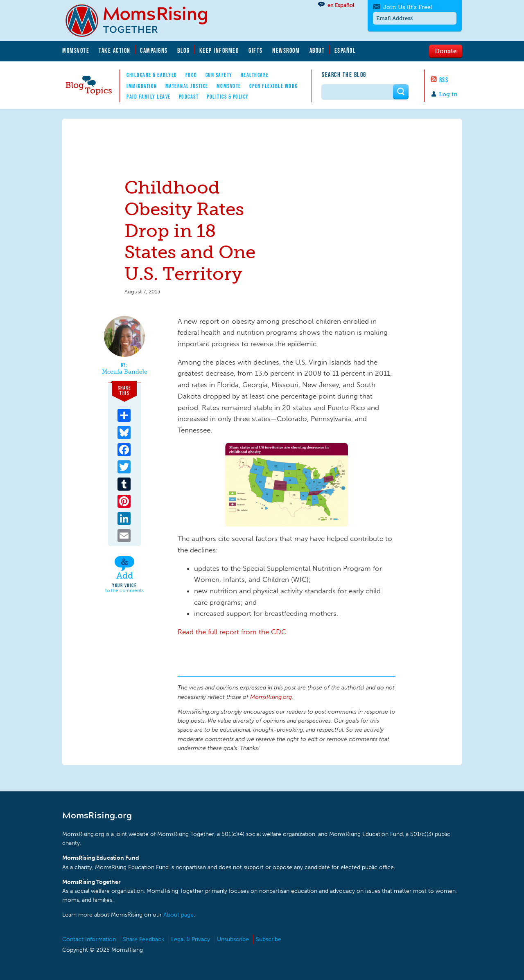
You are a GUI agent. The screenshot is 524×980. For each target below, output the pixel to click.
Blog (183, 50)
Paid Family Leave (149, 97)
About (317, 50)
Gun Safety (219, 75)
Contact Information (89, 939)
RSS (444, 80)
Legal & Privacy (191, 939)
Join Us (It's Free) (408, 7)
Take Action (115, 50)
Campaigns (154, 50)
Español (345, 50)
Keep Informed (219, 50)
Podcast (189, 97)
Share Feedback (143, 939)
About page (178, 915)
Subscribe (269, 939)
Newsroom (286, 50)
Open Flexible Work (274, 86)
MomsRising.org (142, 20)
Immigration (142, 86)
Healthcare (255, 75)
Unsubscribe (233, 939)
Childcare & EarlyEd (152, 75)
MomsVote (76, 50)
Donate (446, 51)
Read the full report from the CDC (232, 632)
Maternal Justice (187, 86)
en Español (341, 5)
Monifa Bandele (125, 372)
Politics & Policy (228, 97)
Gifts (256, 50)
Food (191, 75)
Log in (448, 94)
